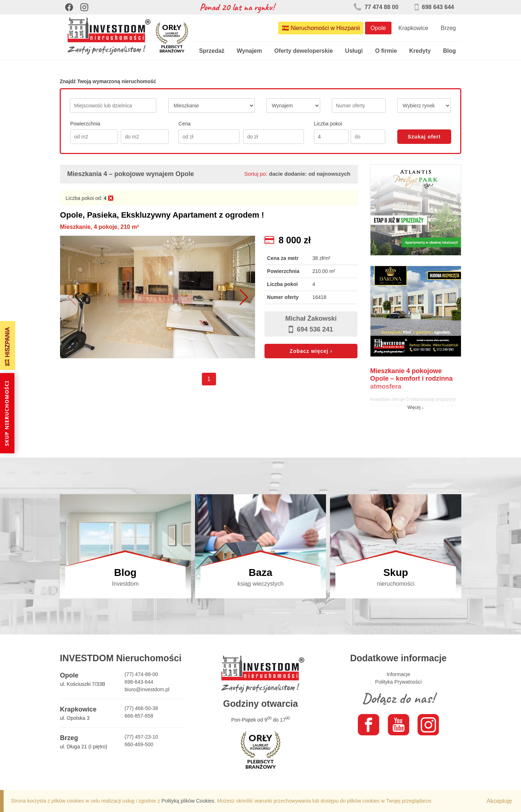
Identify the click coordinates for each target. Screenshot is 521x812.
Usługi (354, 51)
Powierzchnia (85, 124)
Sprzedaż (212, 51)
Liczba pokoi (328, 124)
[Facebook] (69, 7)
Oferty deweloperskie (304, 51)
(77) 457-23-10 (141, 737)
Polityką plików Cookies (188, 801)
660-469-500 (139, 744)
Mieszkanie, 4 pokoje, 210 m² (99, 227)
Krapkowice (413, 28)
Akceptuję (499, 801)
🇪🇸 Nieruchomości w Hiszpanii (321, 28)
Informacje (398, 674)
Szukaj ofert (424, 137)
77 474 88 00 (376, 7)
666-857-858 (139, 716)
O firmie (386, 51)
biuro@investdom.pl (147, 689)
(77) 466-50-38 (141, 708)
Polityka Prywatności (398, 682)
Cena (184, 124)
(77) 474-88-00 (141, 674)
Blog (449, 51)
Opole (378, 28)
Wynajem (249, 51)
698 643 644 (434, 7)
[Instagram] (84, 7)
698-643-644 (139, 682)
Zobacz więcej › (311, 351)
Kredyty (420, 51)
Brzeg (448, 28)
